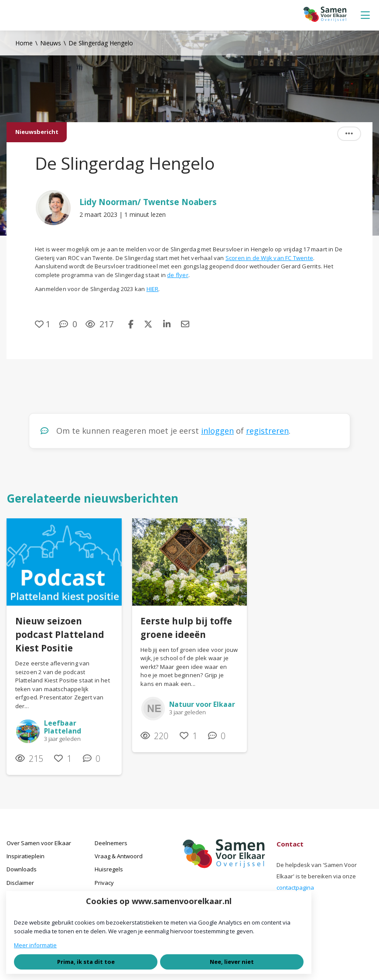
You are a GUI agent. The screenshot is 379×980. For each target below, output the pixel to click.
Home (24, 43)
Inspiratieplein (26, 856)
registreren (267, 431)
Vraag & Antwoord (119, 856)
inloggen (217, 431)
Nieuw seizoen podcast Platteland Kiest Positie (60, 634)
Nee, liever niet (232, 962)
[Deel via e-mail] (185, 324)
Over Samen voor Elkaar (39, 843)
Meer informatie (35, 945)
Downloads (22, 869)
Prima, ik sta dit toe (86, 962)
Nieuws (51, 43)
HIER (153, 289)
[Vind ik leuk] (43, 324)
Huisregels (109, 869)
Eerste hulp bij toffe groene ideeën (186, 628)
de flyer (178, 275)
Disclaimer (20, 883)
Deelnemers (111, 843)
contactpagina (295, 887)
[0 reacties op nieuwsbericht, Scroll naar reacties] (68, 324)
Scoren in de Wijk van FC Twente (269, 258)
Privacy (104, 883)
